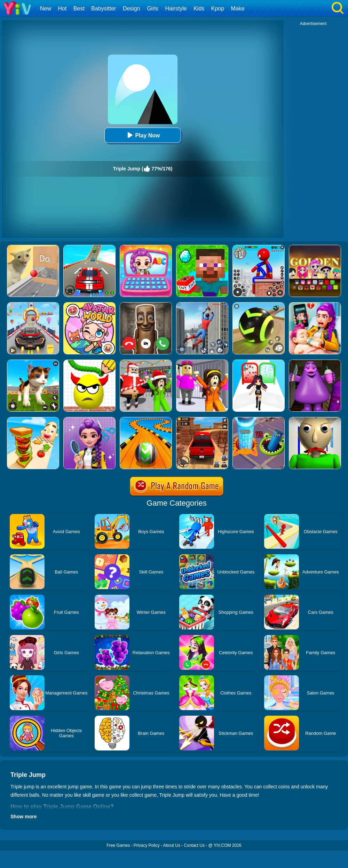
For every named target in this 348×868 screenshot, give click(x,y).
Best (79, 9)
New (46, 9)
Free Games (118, 845)
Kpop (218, 9)
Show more (23, 817)
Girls (153, 9)
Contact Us (194, 845)
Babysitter (104, 9)
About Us (172, 845)
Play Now (143, 135)
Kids (199, 9)
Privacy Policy (147, 845)
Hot (62, 9)
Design (132, 9)
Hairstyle (176, 9)
